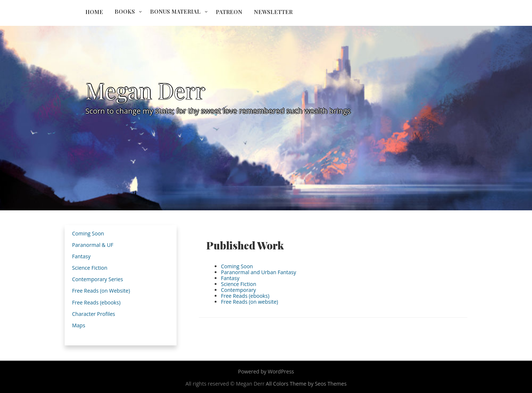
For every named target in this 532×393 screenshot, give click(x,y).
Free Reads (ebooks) (245, 296)
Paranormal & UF (93, 245)
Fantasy (230, 278)
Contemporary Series (98, 279)
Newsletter (273, 12)
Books (125, 11)
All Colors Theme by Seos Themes (306, 384)
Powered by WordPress (266, 371)
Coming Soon (237, 266)
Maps (79, 325)
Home (94, 12)
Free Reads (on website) (250, 302)
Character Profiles (93, 314)
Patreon (229, 12)
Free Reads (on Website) (101, 291)
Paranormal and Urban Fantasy (258, 272)
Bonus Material (175, 11)
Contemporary (238, 290)
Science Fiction (239, 284)
